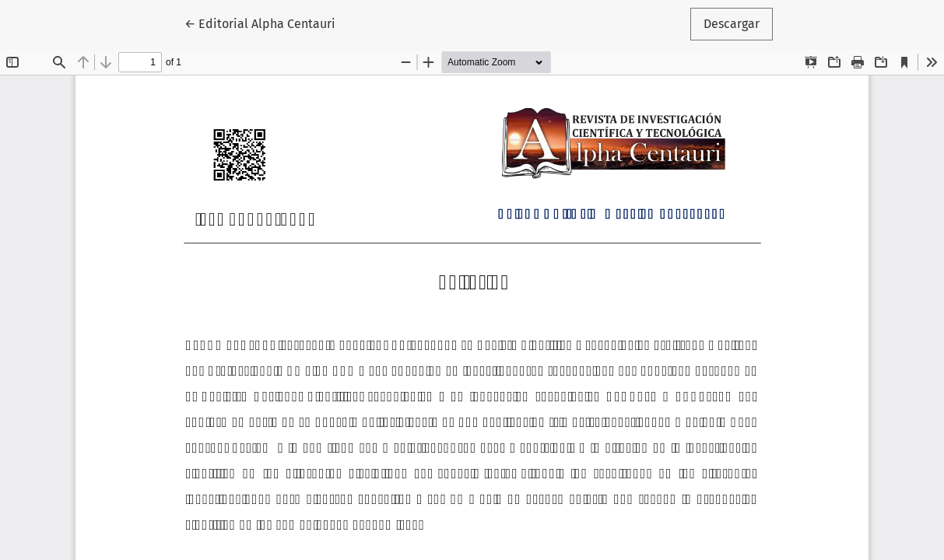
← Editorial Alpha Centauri (267, 23)
